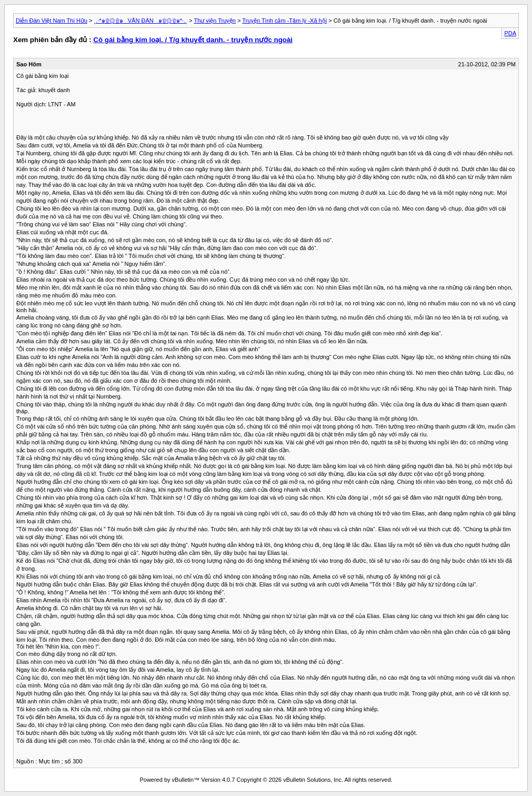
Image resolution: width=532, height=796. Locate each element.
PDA (510, 33)
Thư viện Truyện (215, 21)
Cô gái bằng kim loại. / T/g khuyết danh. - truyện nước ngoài (193, 40)
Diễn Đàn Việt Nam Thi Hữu (52, 21)
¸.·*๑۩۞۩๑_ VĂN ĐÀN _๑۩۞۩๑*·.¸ (141, 21)
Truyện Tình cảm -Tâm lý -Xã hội (284, 21)
